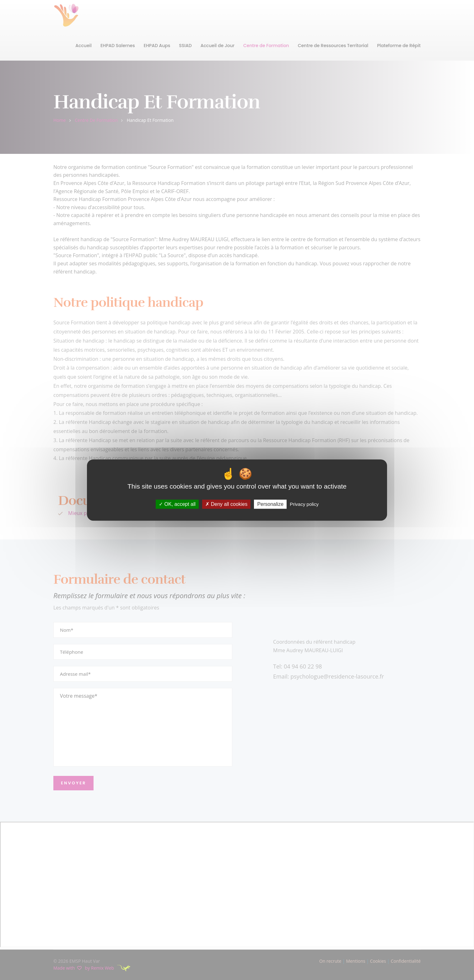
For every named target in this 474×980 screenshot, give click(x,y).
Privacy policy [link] (304, 504)
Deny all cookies (226, 504)
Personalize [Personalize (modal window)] (270, 504)
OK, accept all (177, 504)
